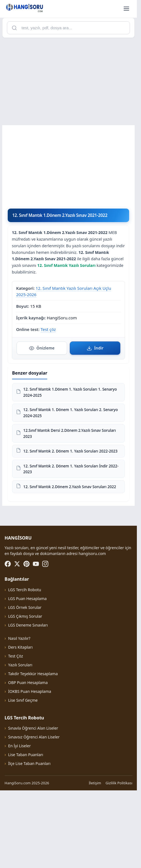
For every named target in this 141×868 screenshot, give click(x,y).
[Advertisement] (70, 81)
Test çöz (48, 329)
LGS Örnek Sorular (25, 685)
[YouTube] (36, 641)
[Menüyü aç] (126, 9)
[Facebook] (8, 641)
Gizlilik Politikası (119, 860)
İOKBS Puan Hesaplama (30, 769)
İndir (95, 348)
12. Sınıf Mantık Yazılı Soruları (66, 265)
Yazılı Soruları (20, 742)
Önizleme (42, 348)
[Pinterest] (26, 641)
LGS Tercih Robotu (24, 667)
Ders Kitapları (20, 724)
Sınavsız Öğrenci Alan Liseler (34, 814)
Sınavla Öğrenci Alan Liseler (33, 805)
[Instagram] (45, 641)
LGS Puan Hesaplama (27, 676)
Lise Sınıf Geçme (23, 778)
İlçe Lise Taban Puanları (29, 841)
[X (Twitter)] (17, 641)
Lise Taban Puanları (26, 832)
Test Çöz (15, 733)
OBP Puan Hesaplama (28, 760)
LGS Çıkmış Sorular (25, 694)
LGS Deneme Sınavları (28, 702)
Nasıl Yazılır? (19, 716)
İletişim (95, 860)
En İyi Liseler (19, 823)
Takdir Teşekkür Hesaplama (33, 751)
